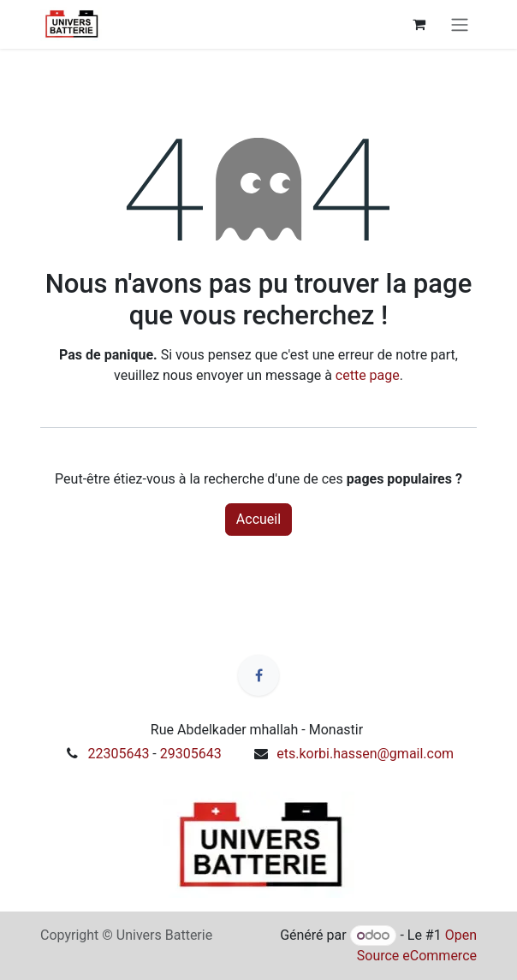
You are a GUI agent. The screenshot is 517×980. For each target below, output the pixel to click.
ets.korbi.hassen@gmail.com (365, 754)
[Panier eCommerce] (419, 24)
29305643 (191, 754)
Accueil (258, 519)
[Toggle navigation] (460, 24)
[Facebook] (258, 675)
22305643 (118, 754)
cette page (368, 375)
